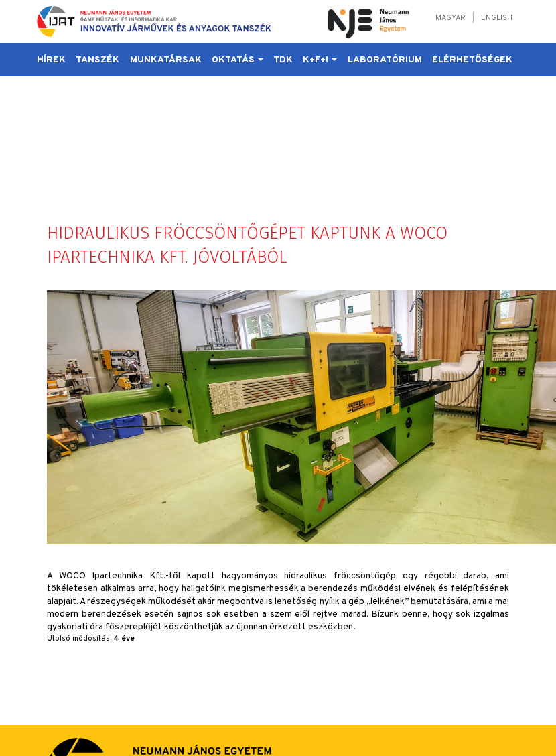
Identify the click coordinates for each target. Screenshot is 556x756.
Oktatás (237, 60)
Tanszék (97, 60)
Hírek (51, 60)
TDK (283, 60)
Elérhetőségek (472, 60)
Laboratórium (385, 60)
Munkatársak (166, 60)
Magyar (450, 18)
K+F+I (320, 60)
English (497, 18)
